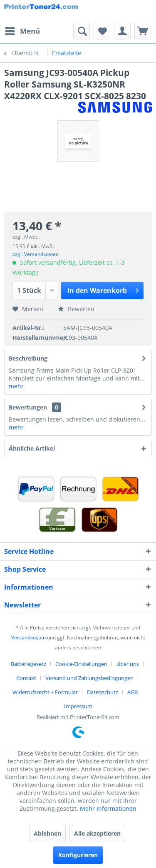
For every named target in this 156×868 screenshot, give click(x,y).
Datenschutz (103, 692)
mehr (16, 386)
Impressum (78, 706)
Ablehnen (47, 833)
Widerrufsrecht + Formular (45, 692)
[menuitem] (22, 31)
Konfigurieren (78, 855)
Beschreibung (28, 358)
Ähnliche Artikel (32, 448)
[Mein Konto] (122, 31)
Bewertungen (28, 407)
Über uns (128, 664)
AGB (132, 692)
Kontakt (26, 678)
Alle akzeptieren (97, 833)
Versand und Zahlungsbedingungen (89, 678)
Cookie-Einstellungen (81, 664)
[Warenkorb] (143, 31)
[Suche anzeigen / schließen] (82, 31)
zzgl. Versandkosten (36, 254)
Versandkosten (28, 638)
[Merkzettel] (102, 31)
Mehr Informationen (108, 808)
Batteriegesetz (28, 664)
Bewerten (76, 309)
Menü (22, 30)
